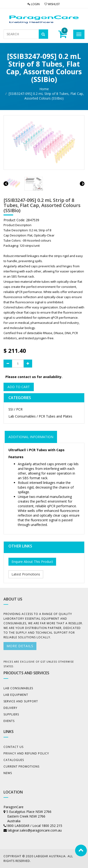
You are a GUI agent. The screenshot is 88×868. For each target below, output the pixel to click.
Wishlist (52, 4)
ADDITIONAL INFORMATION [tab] (31, 437)
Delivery (10, 708)
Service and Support (21, 701)
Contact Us (13, 747)
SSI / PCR (15, 409)
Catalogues (14, 760)
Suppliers (11, 714)
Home (44, 89)
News (8, 773)
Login (34, 4)
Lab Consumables (18, 688)
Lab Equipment (16, 695)
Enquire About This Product (32, 562)
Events (9, 721)
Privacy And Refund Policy (26, 753)
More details (20, 646)
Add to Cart (19, 387)
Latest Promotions (26, 574)
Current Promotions (21, 766)
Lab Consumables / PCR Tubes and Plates (40, 416)
